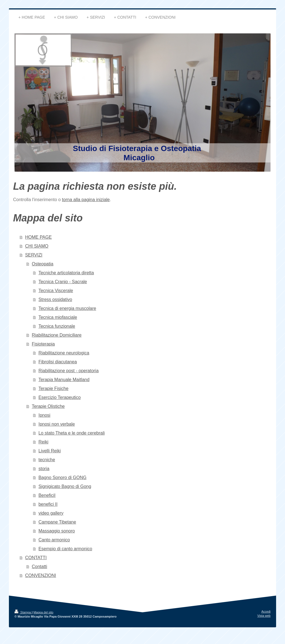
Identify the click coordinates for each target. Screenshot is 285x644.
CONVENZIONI (40, 575)
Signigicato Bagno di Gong (65, 486)
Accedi (266, 611)
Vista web (264, 616)
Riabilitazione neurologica (64, 353)
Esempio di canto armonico (65, 549)
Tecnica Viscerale (56, 291)
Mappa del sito (43, 612)
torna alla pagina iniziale (86, 200)
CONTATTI (36, 558)
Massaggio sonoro (57, 531)
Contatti (39, 567)
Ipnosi (44, 415)
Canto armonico (54, 540)
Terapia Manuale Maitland (64, 380)
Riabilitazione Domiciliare (57, 335)
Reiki (43, 442)
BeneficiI (47, 495)
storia (44, 469)
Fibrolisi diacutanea (58, 362)
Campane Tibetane (57, 522)
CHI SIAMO (37, 246)
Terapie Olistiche (48, 406)
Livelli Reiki (50, 451)
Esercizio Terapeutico (60, 397)
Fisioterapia (43, 344)
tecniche (47, 460)
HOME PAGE (38, 237)
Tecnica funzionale (57, 326)
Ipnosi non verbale (57, 424)
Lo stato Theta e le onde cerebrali (72, 433)
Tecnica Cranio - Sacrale (63, 282)
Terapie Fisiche (53, 388)
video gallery (51, 513)
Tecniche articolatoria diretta (66, 273)
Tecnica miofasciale (58, 317)
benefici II (48, 504)
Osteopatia (42, 264)
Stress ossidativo (55, 299)
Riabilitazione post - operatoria (68, 371)
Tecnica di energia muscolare (67, 308)
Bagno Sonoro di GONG (62, 478)
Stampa (23, 612)
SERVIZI (34, 255)
